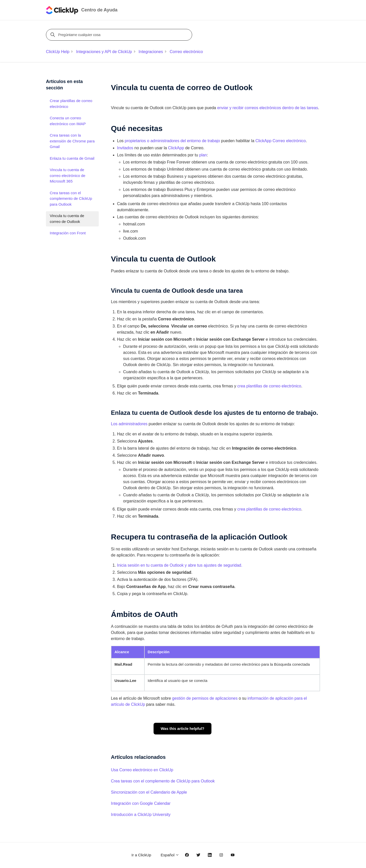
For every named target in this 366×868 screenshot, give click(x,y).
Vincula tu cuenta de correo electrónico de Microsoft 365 (68, 175)
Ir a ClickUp (141, 855)
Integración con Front (68, 233)
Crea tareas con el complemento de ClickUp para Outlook (163, 781)
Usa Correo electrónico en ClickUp (142, 770)
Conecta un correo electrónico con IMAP (68, 121)
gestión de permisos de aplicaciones (205, 698)
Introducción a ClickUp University (141, 815)
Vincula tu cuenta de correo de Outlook (67, 219)
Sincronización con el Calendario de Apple (149, 792)
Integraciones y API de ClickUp (104, 52)
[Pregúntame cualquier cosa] (120, 35)
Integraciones (151, 52)
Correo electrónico (186, 52)
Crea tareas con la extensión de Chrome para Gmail (72, 141)
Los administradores (129, 424)
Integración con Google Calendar (141, 803)
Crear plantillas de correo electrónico (71, 104)
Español (170, 855)
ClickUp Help (58, 52)
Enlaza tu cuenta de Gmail (72, 158)
